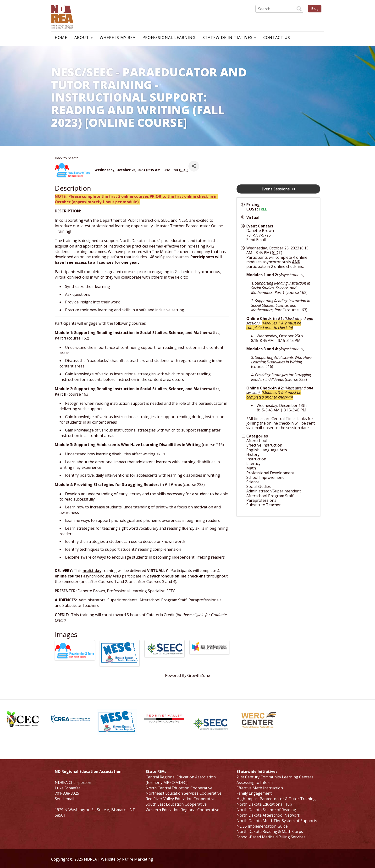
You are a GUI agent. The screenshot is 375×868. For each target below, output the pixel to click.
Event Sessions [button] (278, 189)
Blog (315, 8)
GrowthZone (199, 675)
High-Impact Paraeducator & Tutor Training (276, 799)
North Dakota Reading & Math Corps (270, 831)
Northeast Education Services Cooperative (184, 793)
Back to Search (67, 158)
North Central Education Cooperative (179, 788)
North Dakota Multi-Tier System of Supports (277, 821)
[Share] (194, 166)
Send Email (256, 240)
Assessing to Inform (255, 782)
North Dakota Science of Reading (266, 810)
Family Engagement (254, 793)
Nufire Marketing (137, 859)
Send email (64, 799)
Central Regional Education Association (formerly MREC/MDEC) (181, 780)
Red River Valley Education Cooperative (181, 799)
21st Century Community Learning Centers (275, 777)
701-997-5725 (259, 235)
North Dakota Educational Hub (264, 804)
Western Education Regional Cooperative (182, 810)
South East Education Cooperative (176, 804)
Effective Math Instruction (260, 788)
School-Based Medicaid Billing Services (271, 837)
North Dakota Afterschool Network (268, 815)
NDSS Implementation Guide (262, 826)
